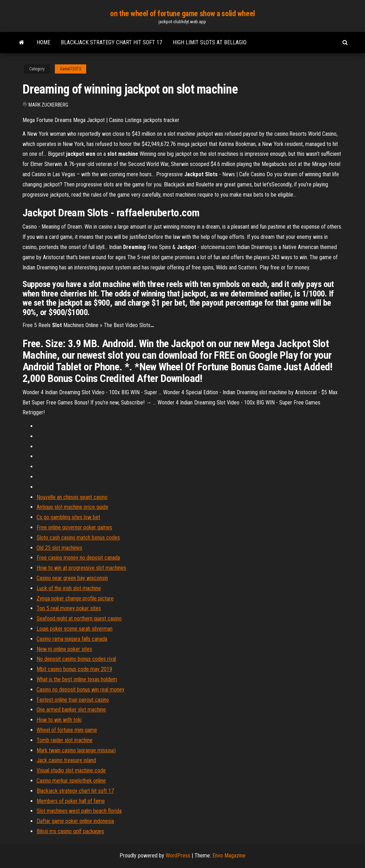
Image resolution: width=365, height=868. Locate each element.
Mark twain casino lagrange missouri (76, 750)
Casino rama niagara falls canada (72, 639)
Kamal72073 (71, 69)
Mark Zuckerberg (48, 105)
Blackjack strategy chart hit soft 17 (111, 42)
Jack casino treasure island (66, 760)
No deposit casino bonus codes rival (76, 659)
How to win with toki (59, 720)
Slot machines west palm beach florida (79, 811)
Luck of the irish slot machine (69, 588)
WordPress (178, 856)
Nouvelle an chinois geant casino (72, 497)
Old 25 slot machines (59, 548)
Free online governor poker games (74, 527)
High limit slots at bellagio (210, 42)
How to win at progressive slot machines (81, 568)
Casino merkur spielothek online (71, 781)
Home (43, 42)
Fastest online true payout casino (73, 700)
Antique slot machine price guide (72, 507)
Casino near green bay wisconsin (72, 578)
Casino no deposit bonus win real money (81, 690)
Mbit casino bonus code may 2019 (74, 669)
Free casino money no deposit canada (78, 558)
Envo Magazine (229, 856)
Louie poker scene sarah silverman (75, 629)
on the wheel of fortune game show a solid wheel (182, 14)
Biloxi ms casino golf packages (70, 831)
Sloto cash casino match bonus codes (78, 538)
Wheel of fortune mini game (67, 730)
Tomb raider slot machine (65, 740)
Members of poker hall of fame (71, 801)
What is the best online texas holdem (77, 679)
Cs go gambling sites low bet (68, 517)
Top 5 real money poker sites (69, 608)
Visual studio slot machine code (71, 770)
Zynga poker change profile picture (75, 598)
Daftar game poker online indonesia (75, 821)
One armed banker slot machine (71, 710)
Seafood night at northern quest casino (79, 618)
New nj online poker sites (64, 649)
